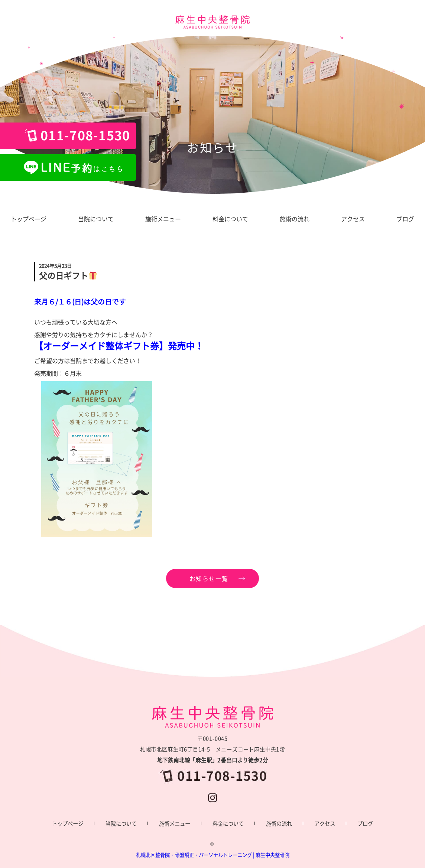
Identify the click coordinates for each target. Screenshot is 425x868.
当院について (121, 823)
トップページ (68, 823)
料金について (228, 823)
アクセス (325, 823)
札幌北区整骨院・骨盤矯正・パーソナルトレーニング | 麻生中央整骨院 (213, 855)
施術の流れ (279, 823)
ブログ (365, 823)
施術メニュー (175, 823)
